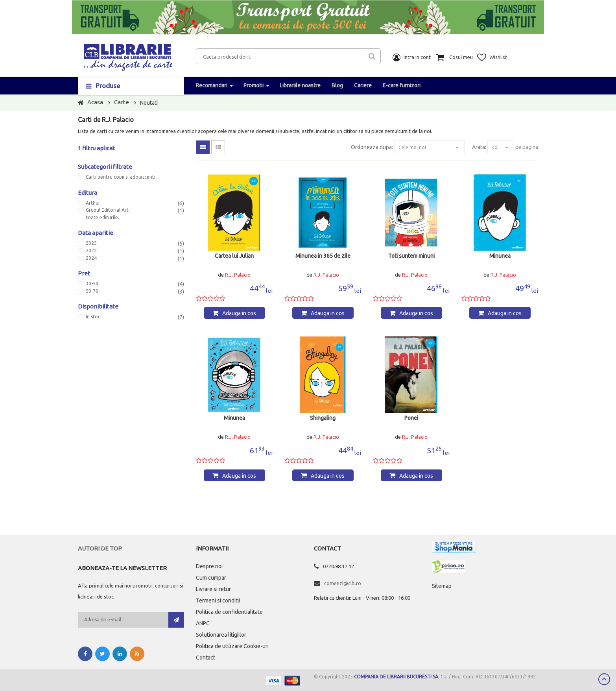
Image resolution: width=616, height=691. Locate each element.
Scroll (604, 679)
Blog (337, 85)
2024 (91, 258)
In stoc (93, 317)
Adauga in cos (239, 313)
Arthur (93, 203)
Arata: (479, 147)
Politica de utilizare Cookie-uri (232, 646)
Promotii (254, 85)
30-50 (92, 284)
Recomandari (212, 85)
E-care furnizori (402, 85)
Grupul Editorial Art (107, 210)
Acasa (95, 102)
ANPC (203, 623)
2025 (91, 243)
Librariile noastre (300, 85)
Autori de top (100, 548)
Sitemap (442, 586)
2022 (91, 251)
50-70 (92, 291)
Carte (122, 102)
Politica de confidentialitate (229, 612)
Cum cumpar (211, 578)
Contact (206, 658)
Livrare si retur (213, 589)
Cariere (363, 85)
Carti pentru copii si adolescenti (121, 177)
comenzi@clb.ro (343, 583)
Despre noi (209, 566)
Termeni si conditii (218, 600)
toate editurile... (104, 218)
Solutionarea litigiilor (221, 635)
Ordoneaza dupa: (372, 147)
